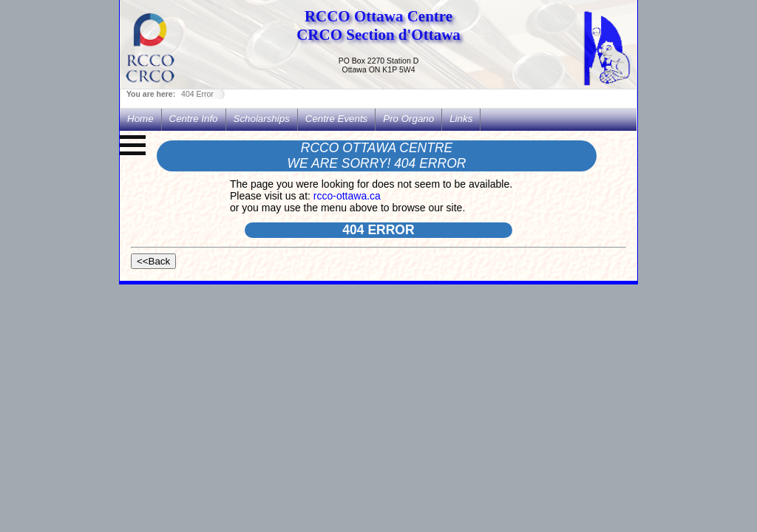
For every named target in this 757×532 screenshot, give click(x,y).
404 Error (197, 94)
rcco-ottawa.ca (347, 196)
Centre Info (194, 119)
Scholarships (262, 119)
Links (461, 119)
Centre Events (336, 119)
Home (140, 119)
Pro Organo (408, 119)
